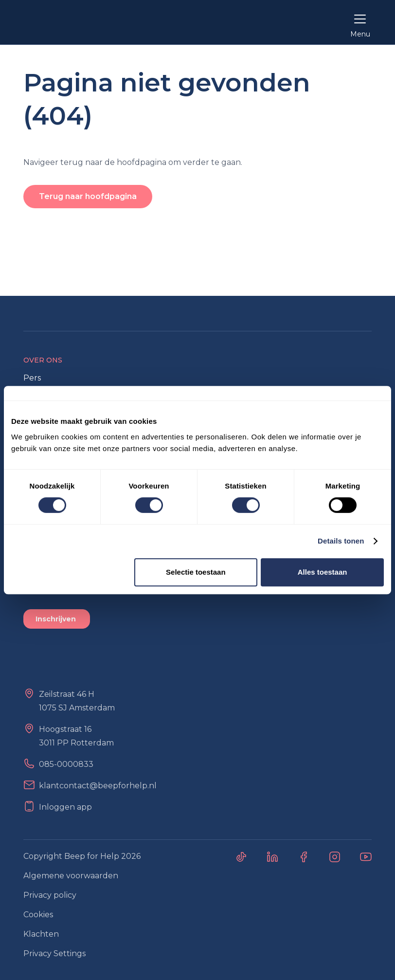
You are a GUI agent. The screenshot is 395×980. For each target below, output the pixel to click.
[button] (360, 22)
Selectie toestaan (196, 572)
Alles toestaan (323, 572)
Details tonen (341, 541)
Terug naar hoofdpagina (88, 196)
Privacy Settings (54, 953)
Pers (32, 378)
